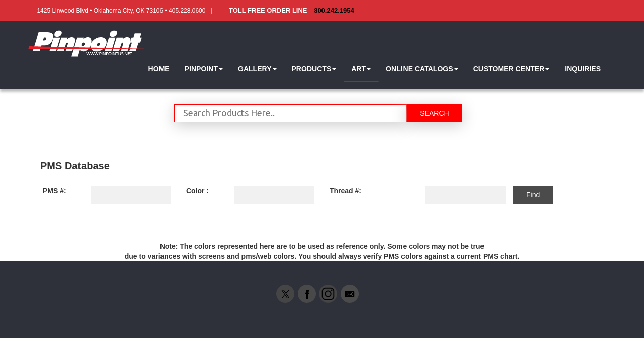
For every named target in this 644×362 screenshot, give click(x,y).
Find (533, 195)
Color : (197, 191)
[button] (204, 69)
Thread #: (345, 191)
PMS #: (55, 191)
